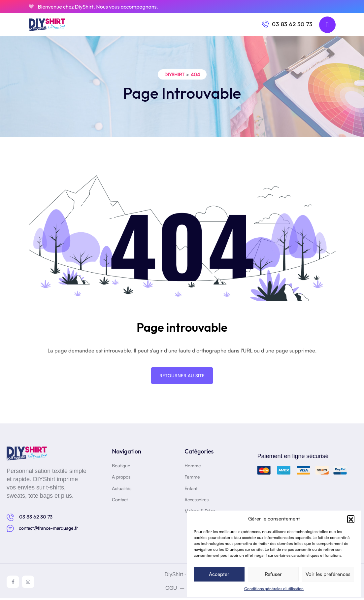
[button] (351, 519)
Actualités (122, 490)
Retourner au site (182, 377)
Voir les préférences (328, 574)
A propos (121, 479)
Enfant (191, 490)
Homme (193, 467)
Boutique (121, 467)
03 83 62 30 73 (292, 24)
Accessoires (197, 501)
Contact (120, 501)
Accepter (219, 574)
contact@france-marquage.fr (48, 530)
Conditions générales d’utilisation (274, 589)
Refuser (273, 574)
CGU (171, 589)
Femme (192, 479)
